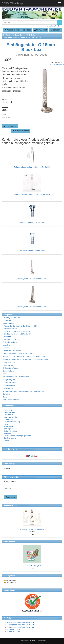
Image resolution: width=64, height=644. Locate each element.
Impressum (8, 433)
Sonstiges (7, 394)
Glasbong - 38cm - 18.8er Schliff (32, 530)
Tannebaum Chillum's (11, 339)
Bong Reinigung (9, 380)
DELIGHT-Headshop (39, 640)
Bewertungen (10, 126)
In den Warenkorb (21, 131)
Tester (5, 397)
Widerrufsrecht (9, 426)
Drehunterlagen (9, 371)
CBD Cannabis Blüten (11, 400)
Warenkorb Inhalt (12, 30)
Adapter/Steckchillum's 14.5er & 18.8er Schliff (20, 326)
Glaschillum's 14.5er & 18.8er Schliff (17, 331)
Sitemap (7, 440)
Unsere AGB (8, 419)
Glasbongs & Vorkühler (11, 318)
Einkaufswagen (10, 464)
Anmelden (55, 30)
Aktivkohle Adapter (10, 329)
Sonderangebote (10, 438)
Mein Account (41, 30)
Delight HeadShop (11, 431)
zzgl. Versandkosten (57, 64)
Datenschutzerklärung (12, 422)
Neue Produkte (9, 542)
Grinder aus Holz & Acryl (12, 351)
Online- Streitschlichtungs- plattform (17, 436)
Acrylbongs (7, 320)
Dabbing (6, 348)
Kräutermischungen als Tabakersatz (16, 377)
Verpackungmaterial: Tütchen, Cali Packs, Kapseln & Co (23, 391)
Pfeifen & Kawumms (10, 382)
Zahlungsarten (9, 429)
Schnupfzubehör (9, 385)
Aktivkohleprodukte (10, 342)
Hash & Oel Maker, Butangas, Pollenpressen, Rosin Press (24, 357)
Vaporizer (6, 345)
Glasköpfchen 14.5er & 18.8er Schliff (17, 334)
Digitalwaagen (8, 388)
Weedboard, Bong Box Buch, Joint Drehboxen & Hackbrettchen (26, 359)
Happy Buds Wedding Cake (32, 566)
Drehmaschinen (9, 365)
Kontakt (7, 424)
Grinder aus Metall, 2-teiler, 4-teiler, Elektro (18, 354)
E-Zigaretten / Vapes (10, 368)
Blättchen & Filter (9, 362)
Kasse (27, 30)
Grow (5, 374)
